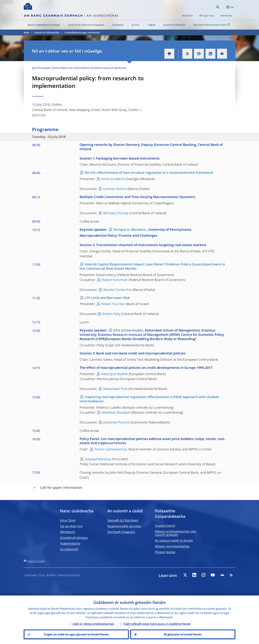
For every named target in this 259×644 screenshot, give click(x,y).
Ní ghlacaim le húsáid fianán (183, 634)
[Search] (198, 7)
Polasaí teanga (165, 552)
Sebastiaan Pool (115, 389)
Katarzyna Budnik (115, 374)
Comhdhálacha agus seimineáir (82, 32)
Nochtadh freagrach (121, 532)
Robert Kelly (111, 314)
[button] (224, 7)
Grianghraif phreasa (74, 538)
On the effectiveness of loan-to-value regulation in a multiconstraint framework (149, 173)
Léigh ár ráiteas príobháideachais (93, 624)
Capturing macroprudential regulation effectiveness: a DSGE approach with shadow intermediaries (149, 399)
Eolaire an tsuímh (36, 561)
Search (218, 7)
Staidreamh (118, 25)
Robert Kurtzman (115, 280)
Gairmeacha (226, 16)
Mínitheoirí (68, 532)
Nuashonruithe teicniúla (124, 526)
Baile (27, 32)
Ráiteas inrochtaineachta (172, 546)
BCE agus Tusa (207, 16)
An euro (136, 25)
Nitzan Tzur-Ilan (113, 304)
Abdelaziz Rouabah (116, 412)
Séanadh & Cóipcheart (123, 520)
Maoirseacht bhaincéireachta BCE (212, 25)
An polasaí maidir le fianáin (174, 540)
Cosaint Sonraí (165, 526)
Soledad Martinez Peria (102, 459)
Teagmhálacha (70, 543)
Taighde (152, 25)
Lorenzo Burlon (115, 189)
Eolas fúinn (188, 16)
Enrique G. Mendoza (130, 230)
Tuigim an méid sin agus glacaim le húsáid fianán (76, 634)
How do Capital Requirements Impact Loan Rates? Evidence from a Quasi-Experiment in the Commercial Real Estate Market (152, 266)
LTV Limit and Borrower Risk (107, 298)
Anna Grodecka (113, 179)
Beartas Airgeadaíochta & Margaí (44, 25)
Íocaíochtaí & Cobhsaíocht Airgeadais (86, 25)
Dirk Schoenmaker (128, 330)
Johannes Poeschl (117, 422)
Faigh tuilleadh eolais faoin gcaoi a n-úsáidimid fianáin (157, 624)
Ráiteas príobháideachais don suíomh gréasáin (176, 533)
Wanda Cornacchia (118, 290)
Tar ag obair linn (71, 526)
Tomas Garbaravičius (111, 449)
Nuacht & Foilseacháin (174, 25)
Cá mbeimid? (69, 549)
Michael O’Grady (116, 213)
